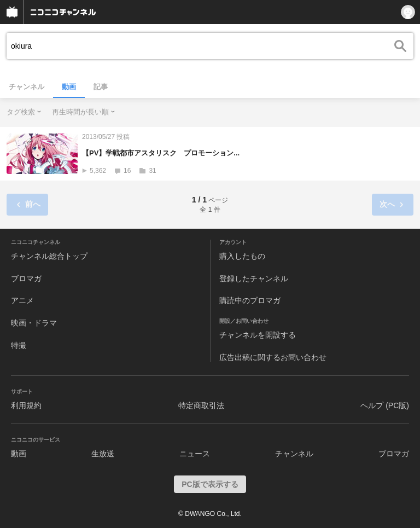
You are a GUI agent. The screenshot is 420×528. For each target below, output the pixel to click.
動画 (69, 87)
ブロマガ (26, 278)
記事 (101, 87)
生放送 (103, 454)
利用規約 (26, 405)
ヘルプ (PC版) (385, 405)
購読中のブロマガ (250, 300)
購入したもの (242, 256)
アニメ (22, 300)
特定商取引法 (201, 405)
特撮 (19, 345)
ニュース (195, 454)
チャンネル (27, 87)
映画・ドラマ (34, 323)
